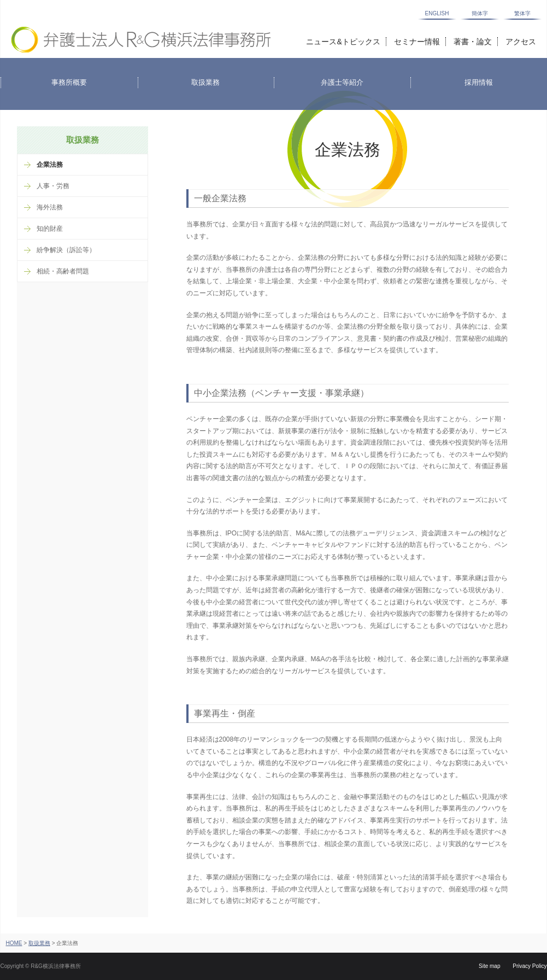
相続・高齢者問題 (63, 271)
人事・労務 (53, 186)
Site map (489, 966)
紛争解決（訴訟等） (66, 250)
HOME (14, 943)
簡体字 (480, 14)
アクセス (521, 42)
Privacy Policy (530, 966)
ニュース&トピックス (343, 42)
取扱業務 (39, 943)
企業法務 (50, 165)
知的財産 (50, 229)
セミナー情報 (417, 42)
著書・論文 (473, 42)
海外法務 (50, 207)
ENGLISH (437, 14)
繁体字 (522, 14)
